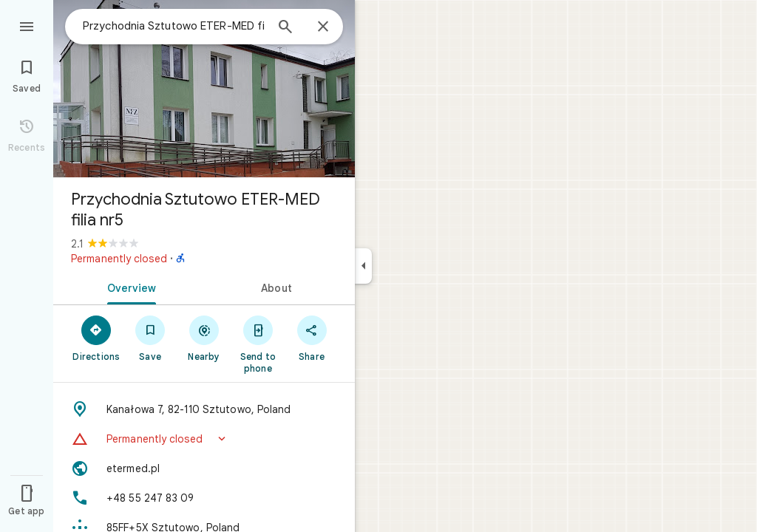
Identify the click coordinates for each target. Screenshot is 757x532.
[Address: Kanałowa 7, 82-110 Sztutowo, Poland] (204, 409)
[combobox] (174, 26)
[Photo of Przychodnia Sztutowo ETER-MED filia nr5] (204, 89)
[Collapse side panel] (363, 266)
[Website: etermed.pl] (204, 468)
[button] (204, 439)
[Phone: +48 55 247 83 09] (204, 498)
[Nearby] (204, 338)
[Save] (150, 338)
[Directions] (96, 338)
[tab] (129, 287)
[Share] (312, 338)
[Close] (323, 27)
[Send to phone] (258, 344)
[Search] (285, 28)
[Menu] (27, 25)
